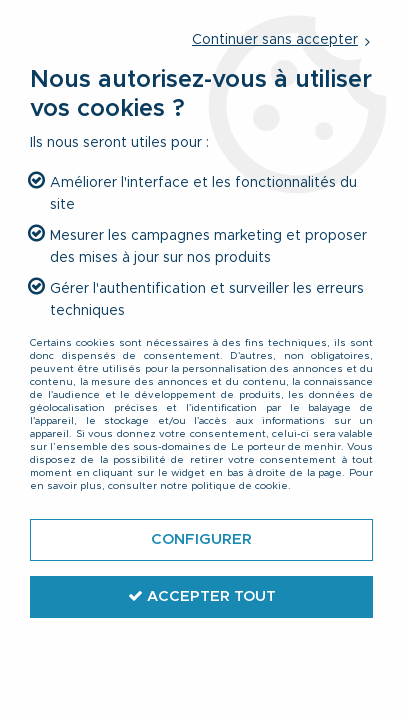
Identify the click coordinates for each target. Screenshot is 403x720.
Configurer (201, 539)
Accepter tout (202, 596)
